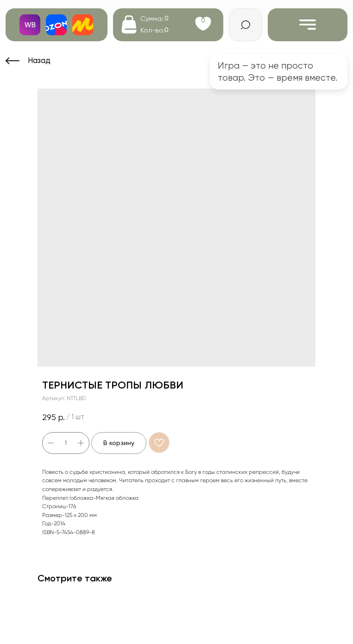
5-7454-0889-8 (76, 532)
